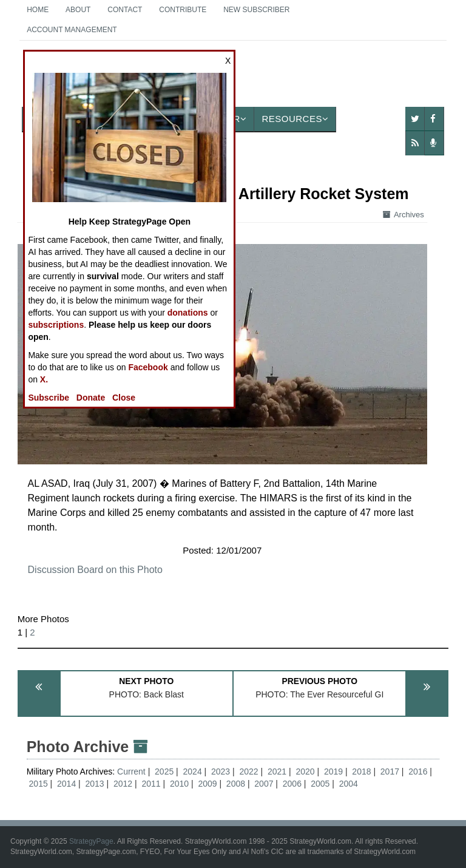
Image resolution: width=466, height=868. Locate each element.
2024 (193, 771)
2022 (248, 771)
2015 (39, 784)
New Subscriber (256, 10)
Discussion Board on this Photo (95, 570)
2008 (236, 784)
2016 (418, 771)
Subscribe (49, 398)
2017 (390, 771)
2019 (333, 771)
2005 (320, 784)
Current (133, 771)
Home (38, 10)
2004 (349, 784)
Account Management (72, 30)
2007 (264, 784)
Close (124, 398)
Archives (404, 215)
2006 (292, 784)
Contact (125, 10)
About (78, 10)
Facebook (148, 367)
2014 (66, 784)
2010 (179, 784)
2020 (305, 771)
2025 (164, 771)
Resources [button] (295, 119)
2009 (207, 784)
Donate (91, 398)
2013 (95, 784)
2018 (361, 771)
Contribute (183, 10)
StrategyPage (91, 841)
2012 (123, 784)
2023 (221, 771)
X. (44, 379)
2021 (277, 771)
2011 (151, 784)
